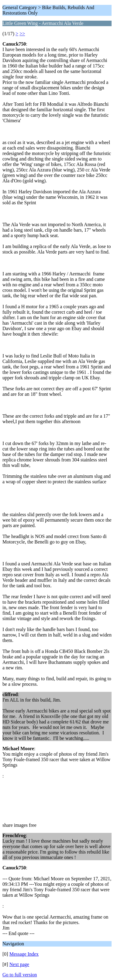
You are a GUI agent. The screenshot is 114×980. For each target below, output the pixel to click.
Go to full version (20, 975)
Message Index (24, 954)
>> (22, 34)
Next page (19, 964)
